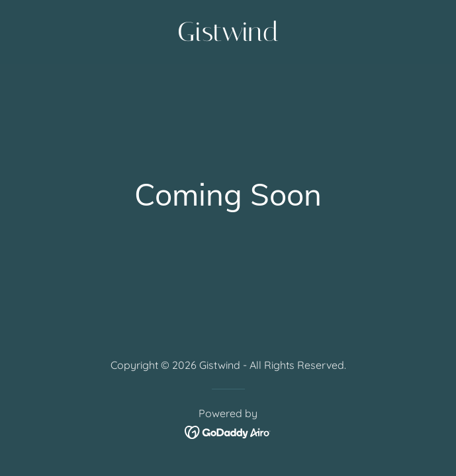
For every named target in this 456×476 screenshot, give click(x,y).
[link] (228, 37)
